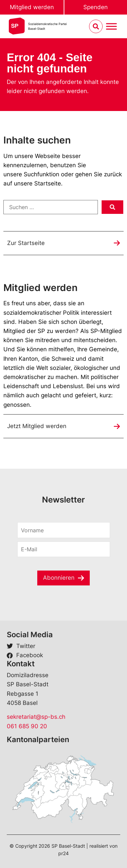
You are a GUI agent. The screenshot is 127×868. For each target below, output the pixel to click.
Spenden (96, 7)
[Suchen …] (51, 207)
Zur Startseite (26, 243)
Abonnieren (59, 578)
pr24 (63, 853)
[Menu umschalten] (111, 27)
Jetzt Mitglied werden (37, 426)
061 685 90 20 (27, 726)
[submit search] (112, 207)
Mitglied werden (32, 7)
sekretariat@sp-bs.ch (36, 717)
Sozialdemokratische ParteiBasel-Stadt (47, 26)
